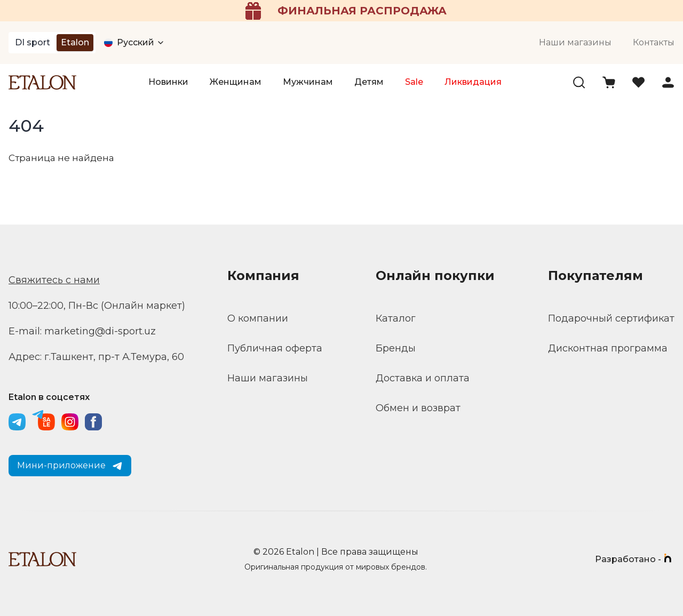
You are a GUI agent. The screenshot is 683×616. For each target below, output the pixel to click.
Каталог (396, 318)
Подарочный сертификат (611, 318)
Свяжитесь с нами (54, 280)
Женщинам (236, 82)
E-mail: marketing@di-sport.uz (82, 331)
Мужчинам (308, 82)
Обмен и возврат (418, 408)
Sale (414, 82)
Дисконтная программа (608, 348)
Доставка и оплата (423, 378)
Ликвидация (473, 82)
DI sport (33, 42)
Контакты (654, 42)
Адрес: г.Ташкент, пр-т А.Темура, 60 (96, 357)
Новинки (168, 82)
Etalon (75, 42)
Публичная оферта (275, 348)
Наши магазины (575, 42)
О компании (258, 318)
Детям (369, 82)
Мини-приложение (70, 466)
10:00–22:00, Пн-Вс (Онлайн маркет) (97, 306)
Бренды (396, 348)
